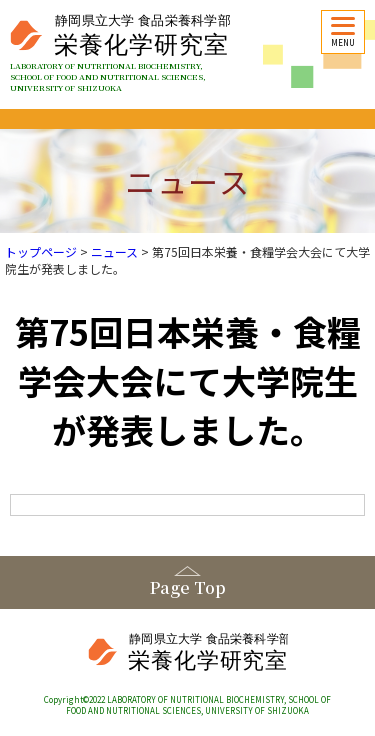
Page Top (188, 587)
